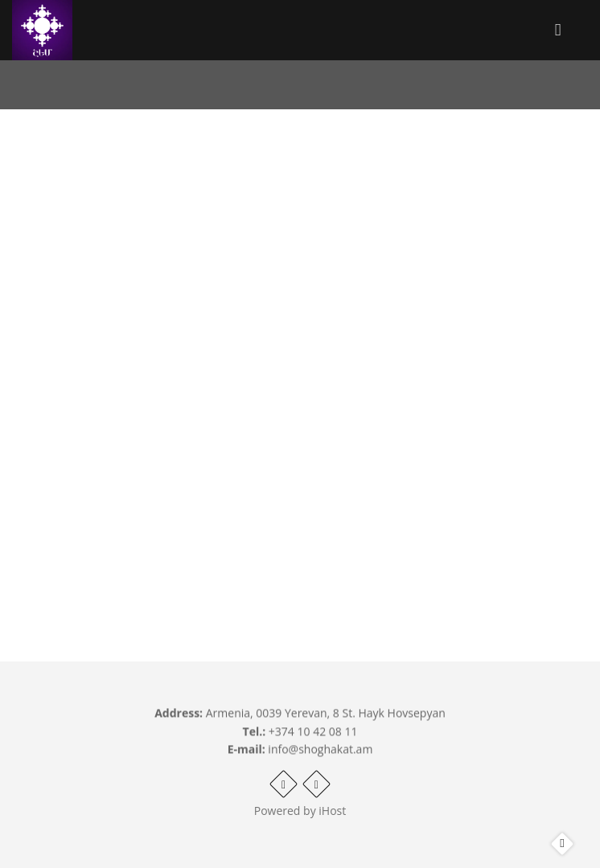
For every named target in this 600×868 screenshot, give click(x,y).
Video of (300, 343)
